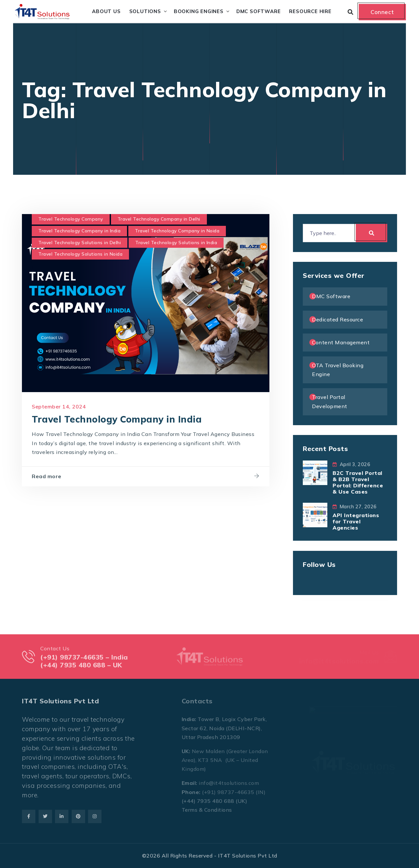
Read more (47, 476)
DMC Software (259, 11)
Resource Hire (310, 11)
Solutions (145, 11)
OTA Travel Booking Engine (338, 370)
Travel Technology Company (71, 219)
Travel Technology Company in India (79, 231)
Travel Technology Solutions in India (176, 243)
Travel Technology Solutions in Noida (80, 254)
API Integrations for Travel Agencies (356, 521)
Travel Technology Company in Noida (177, 231)
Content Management (341, 342)
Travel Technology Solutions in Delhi (80, 243)
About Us (106, 11)
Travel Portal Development (330, 401)
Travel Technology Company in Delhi (159, 219)
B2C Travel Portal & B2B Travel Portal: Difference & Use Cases (358, 482)
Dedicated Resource (337, 319)
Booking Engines (199, 11)
